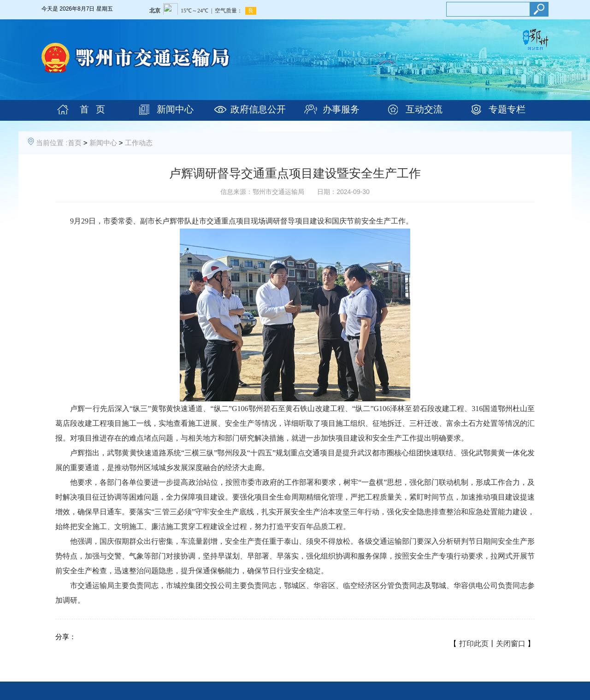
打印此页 (474, 644)
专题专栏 (507, 109)
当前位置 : (52, 143)
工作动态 (139, 143)
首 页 (92, 109)
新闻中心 (175, 109)
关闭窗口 (511, 644)
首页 (75, 143)
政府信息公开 (258, 109)
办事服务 (341, 109)
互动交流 (424, 109)
